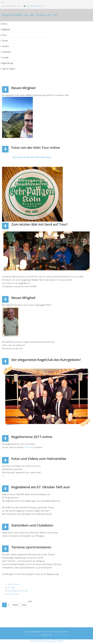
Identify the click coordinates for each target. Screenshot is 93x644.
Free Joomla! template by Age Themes (47, 641)
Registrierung (7, 63)
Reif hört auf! (13, 594)
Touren (5, 41)
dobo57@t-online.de (35, 6)
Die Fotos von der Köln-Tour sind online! (32, 157)
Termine (5, 46)
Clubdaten (6, 52)
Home (4, 24)
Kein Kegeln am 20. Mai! (18, 591)
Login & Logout (8, 69)
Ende (24, 605)
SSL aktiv (11, 588)
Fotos (4, 35)
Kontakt (5, 57)
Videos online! (14, 584)
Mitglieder (6, 29)
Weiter (16, 605)
